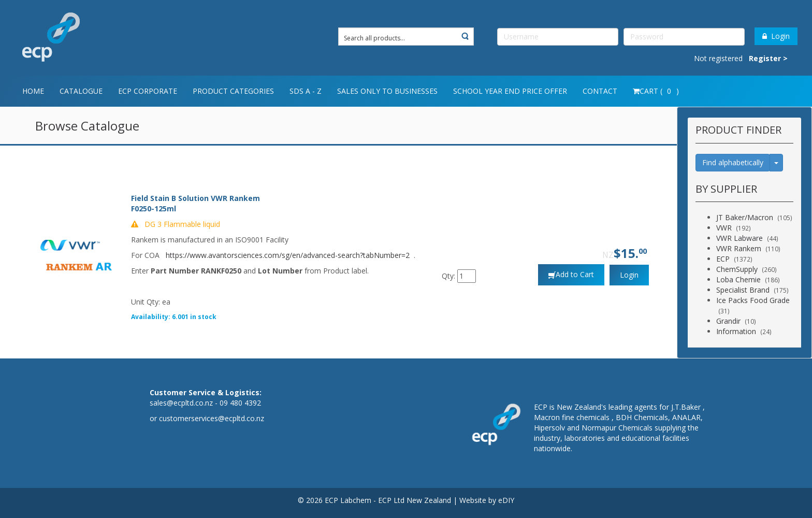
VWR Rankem (739, 248)
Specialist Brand (743, 290)
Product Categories (233, 91)
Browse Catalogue (87, 126)
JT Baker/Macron (745, 217)
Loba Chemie (738, 279)
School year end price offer (510, 91)
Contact (600, 91)
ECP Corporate (148, 91)
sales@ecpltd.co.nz (181, 403)
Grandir (728, 321)
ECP (723, 259)
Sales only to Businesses (387, 91)
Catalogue (81, 91)
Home (33, 91)
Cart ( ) (656, 91)
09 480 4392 (240, 403)
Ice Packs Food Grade (753, 300)
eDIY (506, 500)
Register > (768, 58)
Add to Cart (575, 274)
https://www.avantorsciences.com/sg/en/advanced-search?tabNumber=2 (288, 255)
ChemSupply (737, 269)
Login (776, 36)
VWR (724, 228)
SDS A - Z (306, 91)
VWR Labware (740, 238)
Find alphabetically (733, 162)
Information (736, 331)
